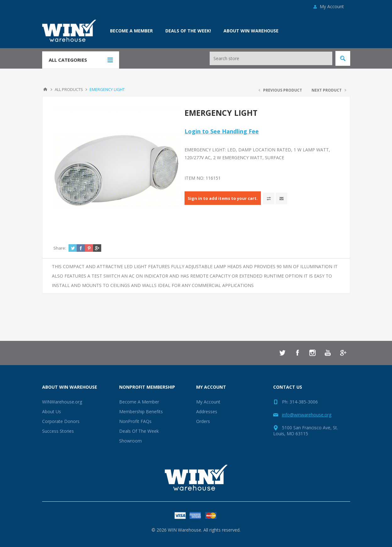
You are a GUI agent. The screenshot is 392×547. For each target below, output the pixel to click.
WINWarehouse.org (62, 402)
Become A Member (139, 402)
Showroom (130, 441)
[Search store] (271, 58)
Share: (60, 248)
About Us (52, 412)
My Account (332, 6)
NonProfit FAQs (135, 421)
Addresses (207, 412)
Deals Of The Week (139, 431)
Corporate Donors (61, 421)
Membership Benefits (141, 412)
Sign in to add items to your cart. (223, 198)
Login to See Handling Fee (222, 131)
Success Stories (58, 431)
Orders (203, 421)
